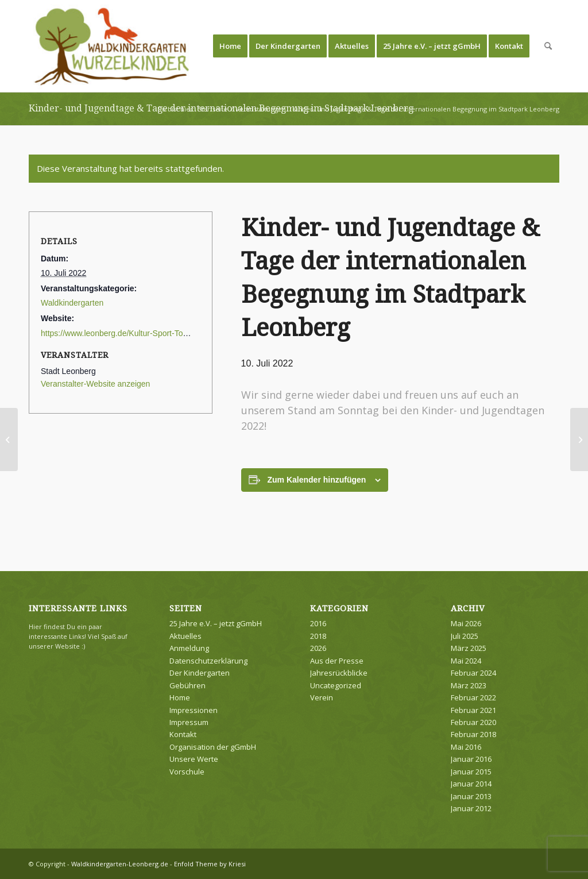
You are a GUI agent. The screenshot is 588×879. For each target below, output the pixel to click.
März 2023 (469, 685)
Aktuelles (185, 636)
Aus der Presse (337, 661)
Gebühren (187, 685)
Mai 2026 (466, 623)
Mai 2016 (466, 747)
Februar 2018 (473, 734)
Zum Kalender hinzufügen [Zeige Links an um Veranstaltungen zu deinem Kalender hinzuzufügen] (317, 480)
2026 (318, 648)
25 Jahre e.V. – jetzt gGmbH (216, 623)
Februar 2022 (473, 697)
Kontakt (183, 734)
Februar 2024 (473, 673)
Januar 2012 (471, 808)
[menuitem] (230, 46)
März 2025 (469, 648)
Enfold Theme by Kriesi (210, 864)
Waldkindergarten (72, 303)
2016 (318, 623)
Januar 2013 (471, 796)
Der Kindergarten (200, 673)
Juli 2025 (465, 636)
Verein (322, 697)
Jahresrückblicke (339, 673)
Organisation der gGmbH (213, 747)
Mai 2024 (466, 661)
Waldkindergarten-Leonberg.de (120, 864)
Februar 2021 (473, 710)
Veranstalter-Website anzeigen (95, 384)
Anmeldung (189, 648)
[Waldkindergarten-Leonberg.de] (112, 46)
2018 (318, 636)
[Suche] (548, 46)
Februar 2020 (473, 722)
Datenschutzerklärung (208, 661)
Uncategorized (336, 685)
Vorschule (187, 772)
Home (180, 697)
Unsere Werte (194, 759)
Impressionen (194, 710)
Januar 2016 (471, 759)
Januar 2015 (471, 772)
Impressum (189, 722)
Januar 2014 (471, 784)
